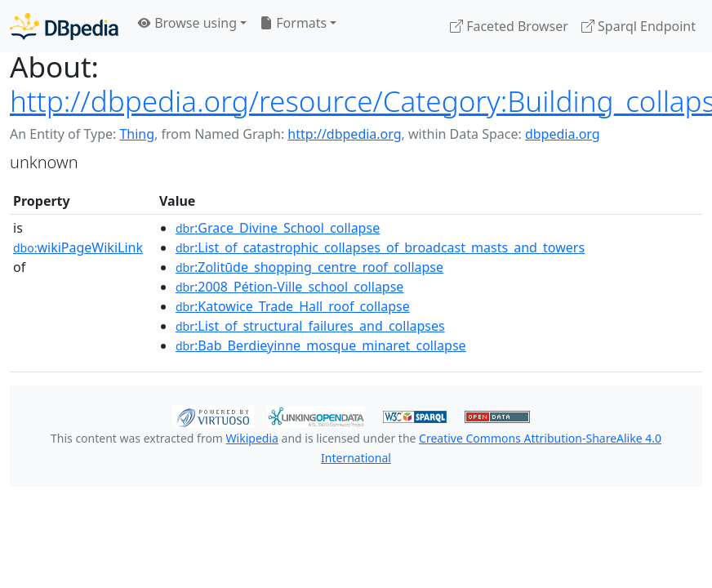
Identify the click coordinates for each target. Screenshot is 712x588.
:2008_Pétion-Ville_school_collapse (289, 287)
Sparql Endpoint (639, 26)
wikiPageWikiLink (78, 247)
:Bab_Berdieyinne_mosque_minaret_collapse (321, 345)
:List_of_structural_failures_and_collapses (310, 326)
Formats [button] (293, 23)
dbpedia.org (563, 134)
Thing (137, 134)
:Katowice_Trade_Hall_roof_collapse (293, 306)
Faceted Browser (509, 26)
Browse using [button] (187, 23)
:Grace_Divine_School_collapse (278, 228)
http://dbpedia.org (344, 134)
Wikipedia (252, 438)
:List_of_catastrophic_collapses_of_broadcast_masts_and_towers (380, 247)
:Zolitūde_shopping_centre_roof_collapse (309, 267)
